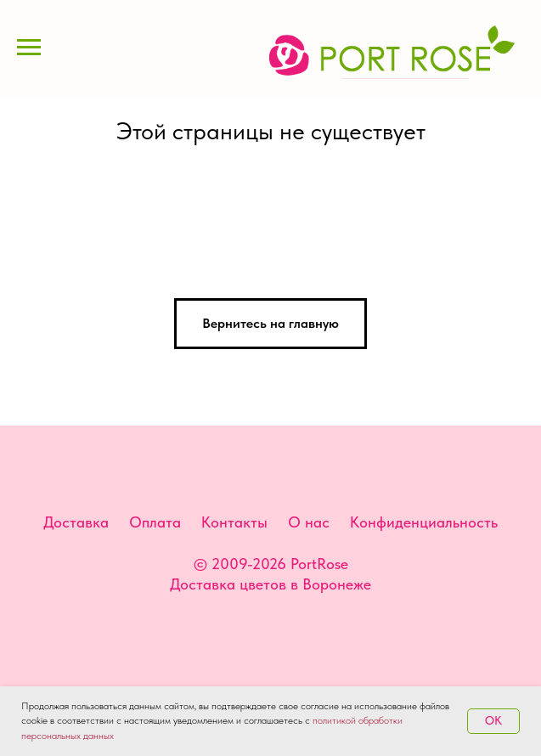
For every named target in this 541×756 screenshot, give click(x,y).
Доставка (76, 522)
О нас (309, 522)
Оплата (155, 522)
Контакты (234, 522)
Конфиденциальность (424, 522)
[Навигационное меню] (29, 48)
